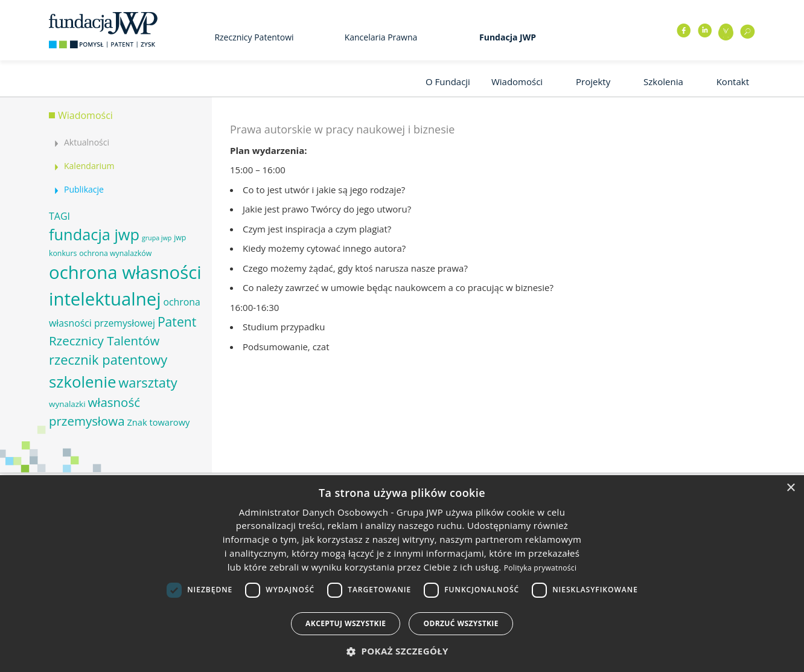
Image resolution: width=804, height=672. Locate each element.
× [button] (790, 488)
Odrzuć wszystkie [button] (461, 623)
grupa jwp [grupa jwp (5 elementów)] (157, 238)
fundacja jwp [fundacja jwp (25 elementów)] (94, 234)
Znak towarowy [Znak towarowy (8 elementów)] (158, 422)
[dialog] (402, 574)
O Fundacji (448, 82)
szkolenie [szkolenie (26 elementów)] (82, 382)
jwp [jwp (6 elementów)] (180, 238)
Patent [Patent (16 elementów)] (177, 322)
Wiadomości (517, 82)
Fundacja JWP (508, 37)
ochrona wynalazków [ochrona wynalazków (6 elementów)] (115, 253)
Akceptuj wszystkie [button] (346, 623)
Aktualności (87, 142)
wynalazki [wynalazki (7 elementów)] (67, 404)
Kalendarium (89, 166)
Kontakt (733, 82)
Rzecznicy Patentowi (254, 37)
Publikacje (84, 189)
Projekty (593, 82)
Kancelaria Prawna (381, 37)
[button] (402, 651)
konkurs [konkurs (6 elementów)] (63, 253)
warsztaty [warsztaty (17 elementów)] (148, 382)
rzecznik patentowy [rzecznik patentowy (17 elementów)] (108, 360)
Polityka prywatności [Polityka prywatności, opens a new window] (540, 568)
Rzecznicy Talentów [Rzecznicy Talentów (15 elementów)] (104, 341)
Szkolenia (663, 82)
